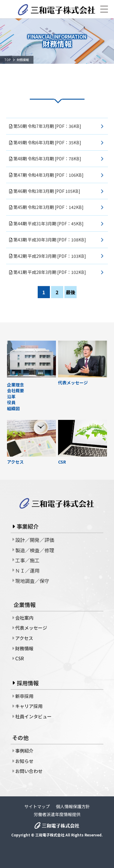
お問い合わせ (29, 771)
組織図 (13, 408)
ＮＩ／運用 (27, 570)
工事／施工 (27, 560)
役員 (11, 402)
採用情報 (28, 683)
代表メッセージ (31, 628)
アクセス (24, 638)
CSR (20, 658)
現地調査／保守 (32, 581)
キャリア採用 (29, 706)
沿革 (11, 397)
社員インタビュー (33, 716)
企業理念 (16, 385)
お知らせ (24, 761)
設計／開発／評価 (35, 540)
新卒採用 (24, 696)
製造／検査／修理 (35, 550)
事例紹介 (24, 751)
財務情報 (24, 648)
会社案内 (24, 618)
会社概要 (16, 391)
